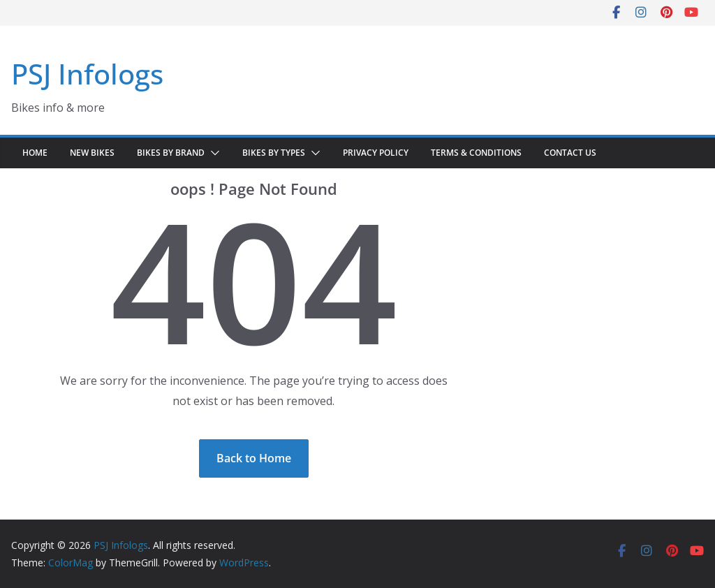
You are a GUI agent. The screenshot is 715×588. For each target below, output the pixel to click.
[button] (212, 153)
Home (35, 153)
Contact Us (570, 153)
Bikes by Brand (171, 153)
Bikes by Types (274, 153)
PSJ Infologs (87, 74)
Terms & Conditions (476, 153)
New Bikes (92, 153)
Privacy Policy (376, 153)
